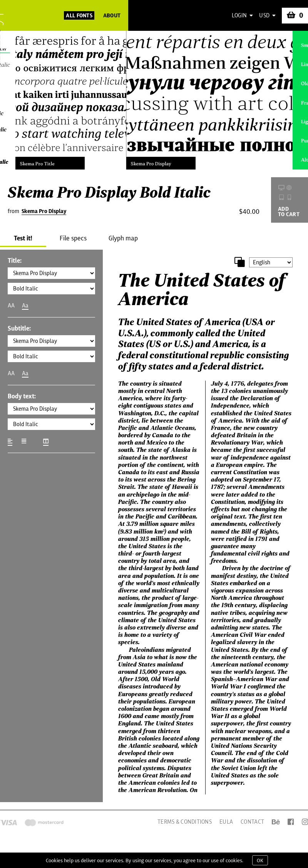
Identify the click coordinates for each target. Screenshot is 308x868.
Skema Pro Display (44, 211)
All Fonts (79, 15)
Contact (252, 822)
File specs (73, 238)
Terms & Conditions (185, 822)
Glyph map (123, 238)
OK (260, 860)
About (112, 15)
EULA (226, 822)
